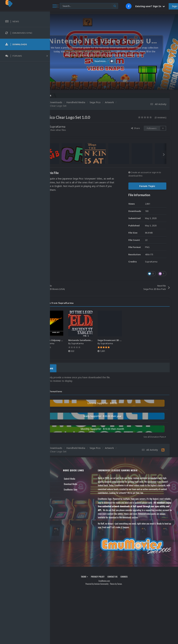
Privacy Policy (107, 581)
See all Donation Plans (155, 436)
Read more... (113, 61)
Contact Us (60, 499)
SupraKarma (77, 127)
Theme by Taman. (126, 588)
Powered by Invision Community (107, 588)
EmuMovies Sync (86, 488)
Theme (94, 581)
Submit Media (85, 478)
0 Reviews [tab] (65, 368)
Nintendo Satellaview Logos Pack (108, 340)
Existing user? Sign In (150, 6)
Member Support (63, 494)
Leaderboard (61, 488)
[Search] (89, 6)
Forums (59, 483)
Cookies (134, 581)
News (58, 478)
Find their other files (75, 130)
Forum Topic (147, 186)
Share (135, 128)
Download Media (86, 483)
